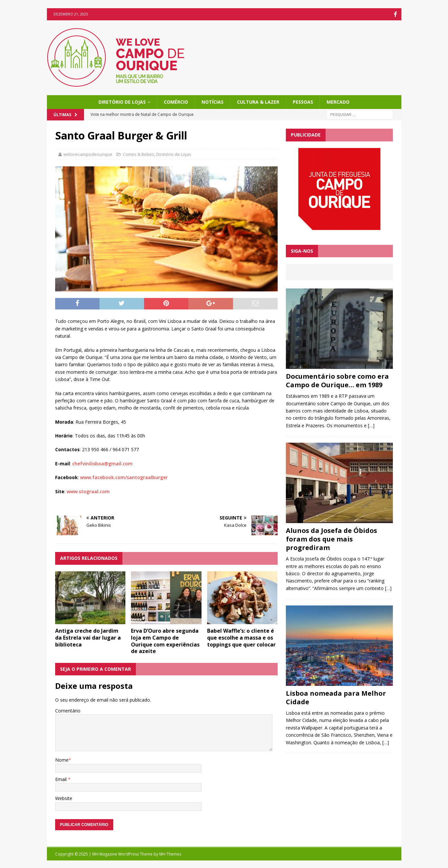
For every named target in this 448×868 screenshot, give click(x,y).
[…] (371, 425)
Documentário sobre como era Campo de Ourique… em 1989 (337, 380)
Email (62, 779)
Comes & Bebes (139, 154)
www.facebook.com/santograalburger (124, 477)
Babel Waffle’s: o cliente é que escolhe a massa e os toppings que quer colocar (241, 637)
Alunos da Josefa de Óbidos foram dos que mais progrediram (331, 538)
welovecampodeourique (88, 154)
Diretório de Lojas (122, 101)
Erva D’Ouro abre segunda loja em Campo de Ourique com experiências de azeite (165, 640)
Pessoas (303, 101)
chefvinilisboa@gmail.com (102, 463)
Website (64, 798)
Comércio (176, 101)
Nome (62, 759)
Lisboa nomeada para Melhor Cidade (336, 697)
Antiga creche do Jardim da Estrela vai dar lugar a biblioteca (88, 637)
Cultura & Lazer (258, 101)
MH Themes (170, 853)
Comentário (68, 710)
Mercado (338, 101)
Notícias (213, 101)
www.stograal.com (88, 491)
